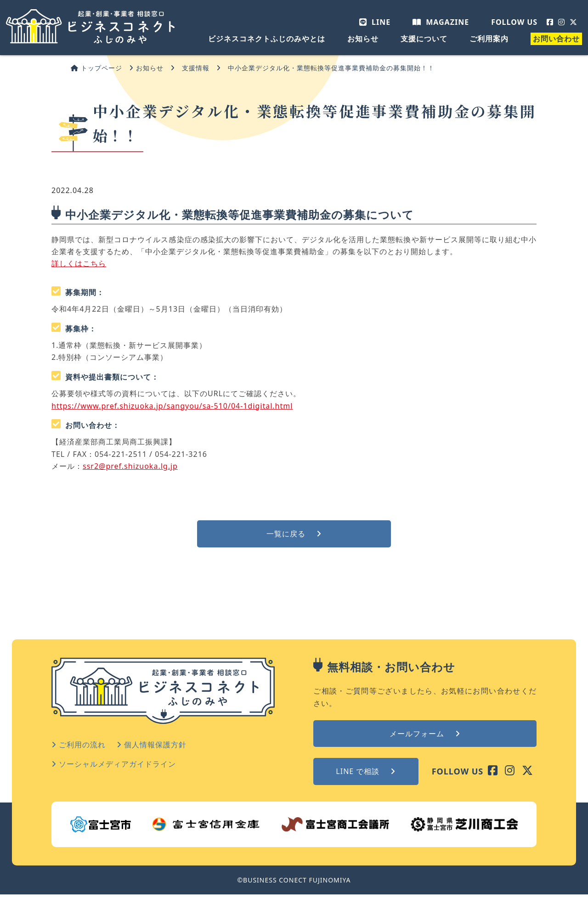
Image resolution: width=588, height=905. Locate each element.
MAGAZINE (441, 22)
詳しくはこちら (79, 263)
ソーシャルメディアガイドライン (114, 764)
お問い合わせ (556, 39)
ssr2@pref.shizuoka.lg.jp (130, 466)
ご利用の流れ (79, 745)
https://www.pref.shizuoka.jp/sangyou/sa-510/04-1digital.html (172, 406)
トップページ (96, 68)
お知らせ (363, 39)
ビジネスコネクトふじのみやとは (267, 39)
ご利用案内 (489, 39)
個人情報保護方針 (152, 745)
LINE (375, 22)
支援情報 (196, 68)
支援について (424, 39)
